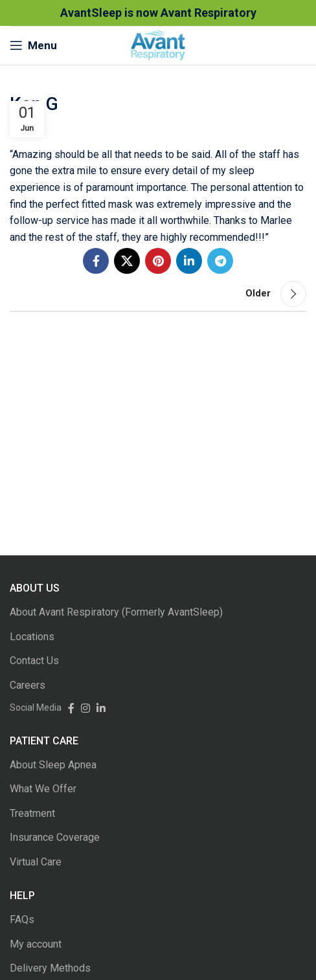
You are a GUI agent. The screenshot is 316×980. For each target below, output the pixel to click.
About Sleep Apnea (53, 765)
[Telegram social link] (220, 261)
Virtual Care (36, 862)
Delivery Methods (50, 968)
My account (36, 944)
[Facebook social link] (96, 261)
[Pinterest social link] (158, 261)
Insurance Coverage (55, 837)
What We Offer (43, 789)
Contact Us (34, 661)
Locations (32, 637)
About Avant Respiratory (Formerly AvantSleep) (116, 612)
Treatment (32, 813)
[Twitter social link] (127, 261)
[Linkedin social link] (189, 261)
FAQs (22, 919)
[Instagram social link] (82, 707)
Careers (28, 685)
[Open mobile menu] (33, 45)
